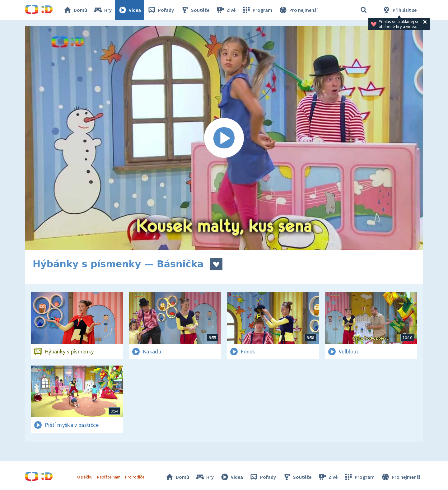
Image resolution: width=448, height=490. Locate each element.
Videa (129, 10)
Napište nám (109, 477)
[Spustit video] (224, 138)
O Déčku (85, 477)
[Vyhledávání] (364, 10)
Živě (226, 10)
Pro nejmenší (298, 10)
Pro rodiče (135, 477)
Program (257, 10)
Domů (75, 10)
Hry (103, 10)
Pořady (161, 10)
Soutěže (195, 10)
